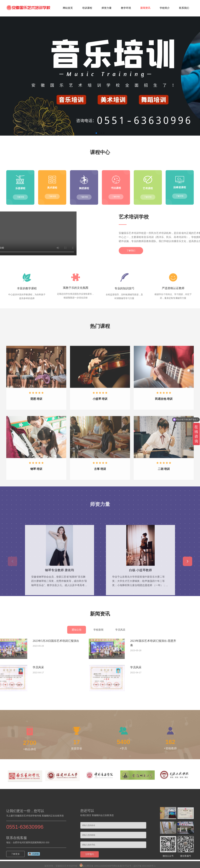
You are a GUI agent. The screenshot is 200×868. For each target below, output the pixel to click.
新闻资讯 (145, 8)
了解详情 (20, 224)
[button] (96, 133)
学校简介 (165, 8)
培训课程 (87, 8)
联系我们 (184, 8)
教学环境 (126, 8)
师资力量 (107, 8)
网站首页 (68, 8)
